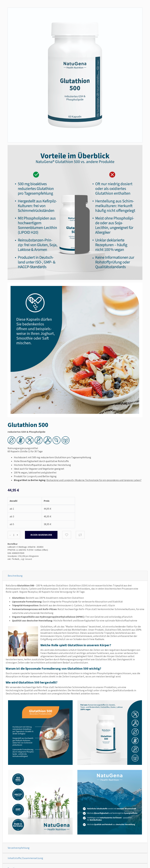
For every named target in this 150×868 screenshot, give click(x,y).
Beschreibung (15, 576)
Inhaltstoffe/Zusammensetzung (25, 858)
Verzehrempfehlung (19, 848)
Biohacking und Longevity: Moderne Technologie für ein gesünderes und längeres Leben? (94, 480)
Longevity (32, 476)
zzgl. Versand (26, 559)
